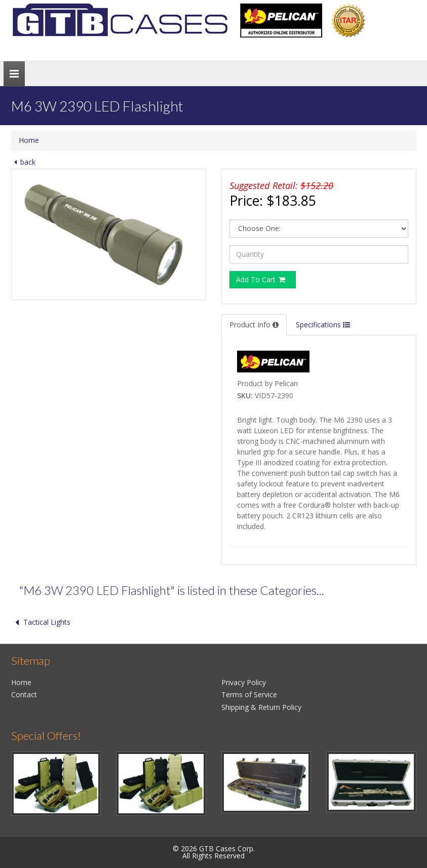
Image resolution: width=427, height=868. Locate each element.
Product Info (254, 325)
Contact (24, 694)
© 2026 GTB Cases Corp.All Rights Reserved (214, 852)
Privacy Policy (244, 682)
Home (29, 140)
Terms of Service (249, 694)
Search (395, 47)
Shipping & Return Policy (261, 707)
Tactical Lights (41, 622)
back (23, 162)
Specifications (323, 325)
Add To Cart (261, 279)
